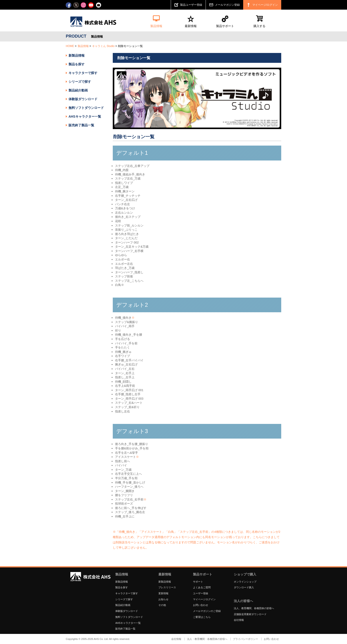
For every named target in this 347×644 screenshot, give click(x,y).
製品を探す (77, 64)
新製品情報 (77, 55)
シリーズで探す (124, 599)
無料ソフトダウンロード (86, 108)
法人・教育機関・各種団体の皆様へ (207, 639)
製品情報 (83, 46)
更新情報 (163, 593)
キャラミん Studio (103, 46)
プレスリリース (167, 587)
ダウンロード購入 (244, 587)
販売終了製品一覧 (81, 125)
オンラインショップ (245, 582)
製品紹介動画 (78, 90)
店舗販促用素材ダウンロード (250, 614)
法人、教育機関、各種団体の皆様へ (254, 608)
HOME (70, 46)
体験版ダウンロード (83, 99)
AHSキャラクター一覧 (85, 116)
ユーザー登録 (201, 593)
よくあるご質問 (202, 587)
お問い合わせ (201, 605)
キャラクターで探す (127, 593)
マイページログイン (204, 599)
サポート (198, 582)
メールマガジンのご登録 (207, 611)
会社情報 (239, 620)
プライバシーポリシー (245, 639)
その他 (162, 605)
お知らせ (163, 599)
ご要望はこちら (202, 617)
